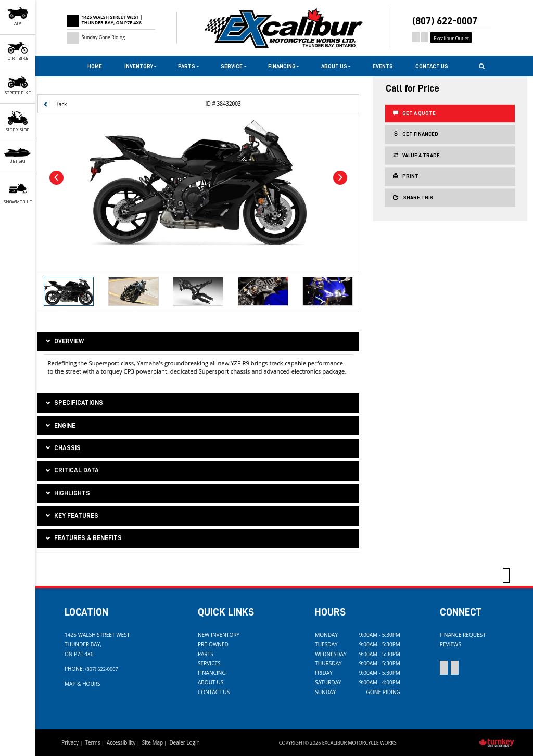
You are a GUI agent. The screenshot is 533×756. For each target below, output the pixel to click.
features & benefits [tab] (83, 539)
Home (95, 66)
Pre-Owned (213, 644)
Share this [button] (413, 197)
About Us (211, 682)
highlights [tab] (67, 494)
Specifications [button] (73, 403)
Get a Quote (414, 113)
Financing (212, 673)
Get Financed (416, 134)
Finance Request (463, 635)
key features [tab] (71, 516)
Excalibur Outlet (451, 38)
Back (55, 104)
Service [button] (233, 66)
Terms (92, 742)
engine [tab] (60, 426)
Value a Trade (416, 155)
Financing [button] (283, 66)
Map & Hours (83, 684)
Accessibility (121, 742)
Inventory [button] (140, 66)
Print (406, 176)
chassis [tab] (62, 449)
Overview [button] (64, 342)
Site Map (153, 742)
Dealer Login (184, 742)
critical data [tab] (71, 471)
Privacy (70, 742)
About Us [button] (336, 66)
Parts (206, 654)
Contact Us (432, 66)
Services (209, 663)
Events (383, 66)
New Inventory (219, 635)
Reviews (450, 644)
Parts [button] (188, 66)
